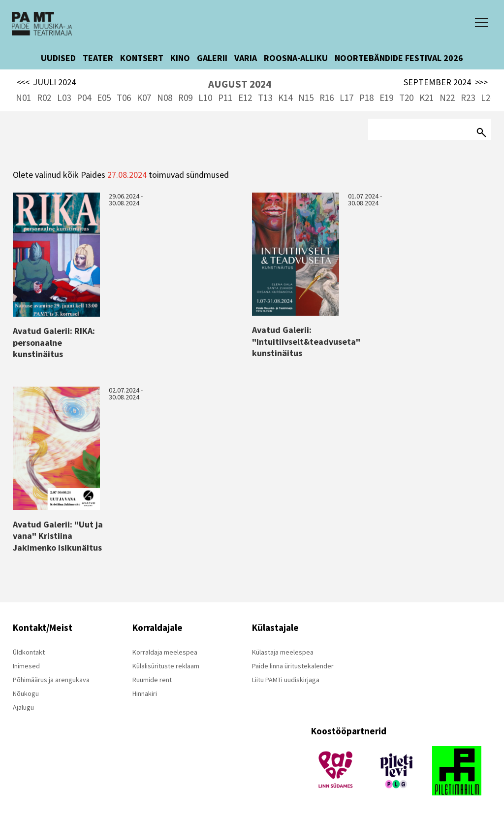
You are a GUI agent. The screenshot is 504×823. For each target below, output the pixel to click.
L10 (205, 98)
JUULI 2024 (47, 82)
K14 (285, 98)
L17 (346, 98)
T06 (124, 98)
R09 (185, 98)
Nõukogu (26, 693)
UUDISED (58, 58)
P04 (84, 98)
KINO (180, 58)
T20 (406, 98)
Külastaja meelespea (283, 652)
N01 (23, 98)
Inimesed (26, 666)
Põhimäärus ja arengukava (51, 680)
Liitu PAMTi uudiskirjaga (286, 680)
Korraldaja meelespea (165, 652)
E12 (245, 98)
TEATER (98, 58)
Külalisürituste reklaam (166, 666)
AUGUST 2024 (240, 84)
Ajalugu (23, 707)
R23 (468, 98)
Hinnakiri (145, 693)
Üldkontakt (29, 652)
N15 (306, 98)
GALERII (212, 58)
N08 (165, 98)
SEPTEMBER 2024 (446, 82)
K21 (426, 98)
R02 (44, 98)
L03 (64, 98)
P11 (225, 98)
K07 (144, 98)
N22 (447, 98)
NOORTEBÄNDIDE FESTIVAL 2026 (399, 58)
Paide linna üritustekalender (293, 666)
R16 (327, 98)
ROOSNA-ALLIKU (296, 58)
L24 (488, 98)
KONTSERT (142, 58)
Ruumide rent (152, 680)
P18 (366, 98)
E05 (104, 98)
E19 (386, 98)
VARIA (246, 58)
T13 (265, 98)
